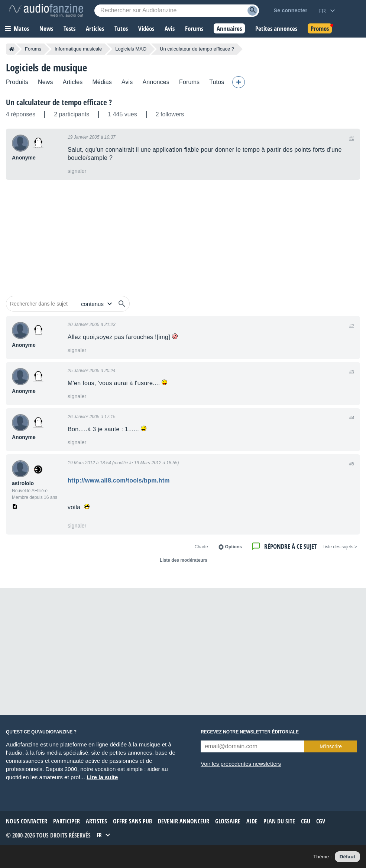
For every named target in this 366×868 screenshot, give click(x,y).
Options (234, 547)
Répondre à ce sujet (290, 546)
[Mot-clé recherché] (177, 11)
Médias (102, 82)
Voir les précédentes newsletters (241, 764)
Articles (73, 82)
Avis (127, 82)
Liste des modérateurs (184, 560)
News (46, 82)
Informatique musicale (78, 49)
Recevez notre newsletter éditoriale (250, 732)
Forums (33, 49)
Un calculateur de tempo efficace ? (59, 102)
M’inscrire (331, 746)
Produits (17, 82)
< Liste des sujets (340, 547)
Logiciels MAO (131, 49)
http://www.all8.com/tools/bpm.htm (119, 480)
